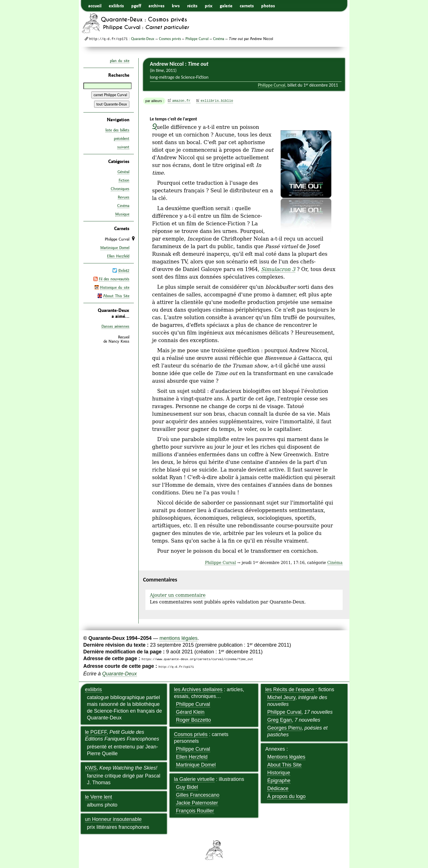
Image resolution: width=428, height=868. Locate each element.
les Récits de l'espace (290, 689)
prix (209, 6)
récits (192, 6)
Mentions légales (286, 757)
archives (157, 6)
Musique (122, 214)
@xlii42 (124, 270)
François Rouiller (195, 811)
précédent (122, 138)
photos (268, 6)
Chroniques (120, 188)
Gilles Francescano (198, 795)
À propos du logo (286, 796)
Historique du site (115, 287)
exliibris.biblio (217, 101)
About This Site (116, 296)
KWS (91, 768)
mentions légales (178, 638)
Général (123, 171)
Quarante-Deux (143, 39)
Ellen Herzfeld (118, 256)
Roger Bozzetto (193, 720)
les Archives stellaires (198, 689)
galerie (226, 6)
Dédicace (278, 788)
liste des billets (117, 130)
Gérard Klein (190, 712)
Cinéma (219, 39)
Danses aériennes (115, 326)
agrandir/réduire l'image (335, 126)
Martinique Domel (115, 247)
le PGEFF (96, 732)
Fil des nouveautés (114, 279)
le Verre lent (99, 797)
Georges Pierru (284, 728)
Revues (124, 197)
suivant (123, 147)
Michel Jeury (281, 697)
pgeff (136, 6)
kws (176, 6)
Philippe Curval (197, 39)
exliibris (116, 6)
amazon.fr (181, 101)
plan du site (120, 61)
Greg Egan (279, 720)
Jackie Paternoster (197, 803)
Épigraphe (279, 781)
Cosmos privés (170, 39)
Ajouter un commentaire (178, 595)
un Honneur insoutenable (113, 819)
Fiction (124, 180)
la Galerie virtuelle (194, 779)
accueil (95, 6)
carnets (247, 6)
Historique (279, 773)
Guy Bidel (187, 787)
